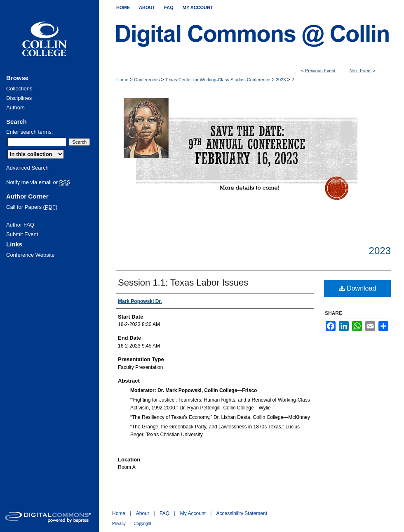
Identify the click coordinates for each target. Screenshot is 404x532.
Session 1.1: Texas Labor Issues (183, 283)
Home (122, 80)
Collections (19, 89)
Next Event (361, 71)
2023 (282, 80)
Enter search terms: (29, 132)
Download (358, 288)
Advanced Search (27, 168)
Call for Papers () (32, 207)
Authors (15, 108)
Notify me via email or (38, 182)
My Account (193, 513)
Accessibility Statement (242, 513)
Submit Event (22, 234)
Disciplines (19, 98)
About (142, 513)
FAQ (164, 513)
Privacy (119, 524)
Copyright (142, 524)
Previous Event (320, 71)
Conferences (147, 80)
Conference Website (31, 255)
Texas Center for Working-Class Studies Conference (218, 80)
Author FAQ (20, 225)
